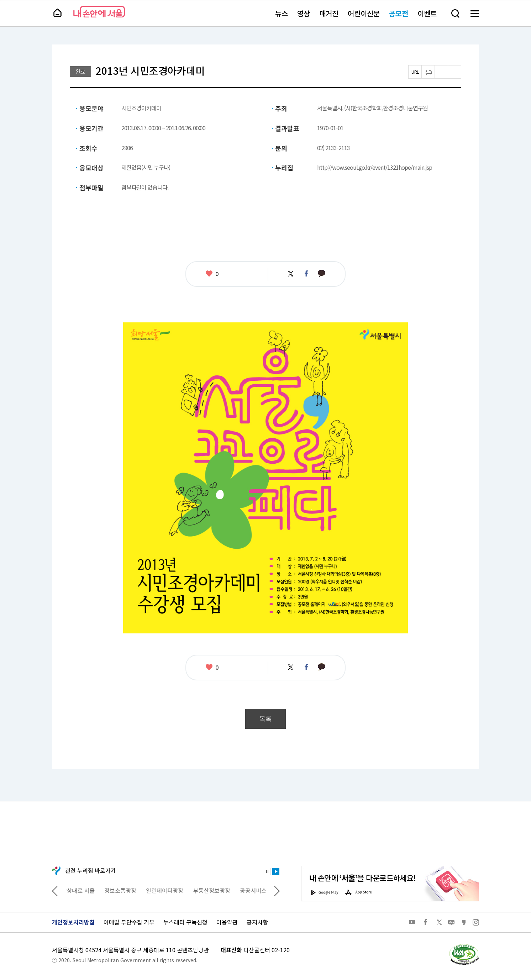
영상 (304, 13)
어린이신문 (364, 13)
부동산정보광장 (217, 890)
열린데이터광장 (170, 890)
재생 (276, 871)
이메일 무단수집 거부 (129, 922)
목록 (265, 719)
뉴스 (282, 13)
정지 (267, 871)
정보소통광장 (125, 890)
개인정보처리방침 (73, 922)
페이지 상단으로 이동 (0, 0)
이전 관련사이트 (55, 890)
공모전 (399, 13)
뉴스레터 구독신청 (185, 922)
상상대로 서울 (83, 890)
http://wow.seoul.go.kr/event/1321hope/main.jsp (375, 167)
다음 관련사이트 (277, 890)
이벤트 (427, 13)
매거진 (329, 13)
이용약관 (227, 922)
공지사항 (257, 922)
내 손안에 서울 (99, 12)
